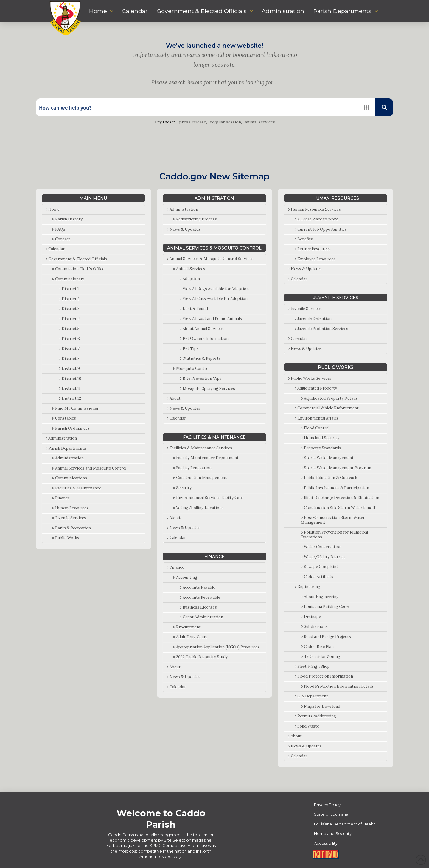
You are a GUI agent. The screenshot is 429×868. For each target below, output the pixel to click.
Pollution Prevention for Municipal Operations (334, 535)
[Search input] (197, 107)
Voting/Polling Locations (198, 508)
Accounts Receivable (200, 597)
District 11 (69, 388)
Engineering (307, 587)
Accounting (185, 577)
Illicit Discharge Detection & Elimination (340, 498)
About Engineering (320, 597)
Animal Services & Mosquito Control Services (210, 259)
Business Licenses (198, 607)
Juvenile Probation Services (321, 329)
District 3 (69, 309)
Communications (69, 478)
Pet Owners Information (204, 338)
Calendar (55, 249)
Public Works (66, 538)
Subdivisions (314, 627)
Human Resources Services (314, 209)
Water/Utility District (323, 557)
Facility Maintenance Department (206, 458)
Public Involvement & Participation (335, 488)
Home (53, 209)
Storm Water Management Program (336, 468)
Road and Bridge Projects (326, 637)
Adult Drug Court (190, 637)
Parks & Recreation (71, 528)
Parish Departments (66, 448)
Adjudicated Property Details (329, 398)
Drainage (311, 617)
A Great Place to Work (316, 219)
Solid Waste (307, 726)
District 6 (69, 339)
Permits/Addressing (315, 716)
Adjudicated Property (315, 388)
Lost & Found (194, 309)
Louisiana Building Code (325, 607)
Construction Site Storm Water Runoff (338, 508)
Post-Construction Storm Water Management (333, 520)
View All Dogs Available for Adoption (214, 289)
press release (193, 122)
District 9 (69, 369)
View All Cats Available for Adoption (213, 299)
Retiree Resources (312, 249)
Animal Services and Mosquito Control (89, 468)
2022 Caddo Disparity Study (200, 657)
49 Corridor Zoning (320, 657)
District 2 (69, 299)
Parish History (67, 219)
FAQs (59, 229)
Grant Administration (201, 617)
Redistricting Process (195, 219)
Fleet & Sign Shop (312, 666)
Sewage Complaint (319, 567)
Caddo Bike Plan (317, 646)
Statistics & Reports (200, 358)
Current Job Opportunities (320, 229)
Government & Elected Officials (76, 259)
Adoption (190, 279)
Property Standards (321, 448)
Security (182, 488)
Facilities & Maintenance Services (199, 448)
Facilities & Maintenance (76, 488)
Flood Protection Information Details (337, 686)
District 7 (69, 349)
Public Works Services (310, 378)
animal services (260, 122)
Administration (61, 438)
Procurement (187, 627)
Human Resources (70, 508)
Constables (64, 418)
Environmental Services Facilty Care (208, 498)
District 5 (69, 329)
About (173, 398)
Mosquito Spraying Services (207, 388)
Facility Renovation (192, 468)
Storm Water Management (327, 458)
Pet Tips (189, 349)
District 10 (70, 379)
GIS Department (311, 696)
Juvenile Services (69, 518)
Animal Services (189, 269)
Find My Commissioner (75, 408)
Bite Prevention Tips (200, 378)
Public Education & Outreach (329, 478)
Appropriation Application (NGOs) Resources (216, 647)
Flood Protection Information (324, 676)
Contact (61, 239)
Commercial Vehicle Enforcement (326, 408)
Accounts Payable (197, 587)
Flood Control (315, 428)
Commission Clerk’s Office (78, 269)
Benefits (303, 239)
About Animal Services (202, 329)
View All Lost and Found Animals (211, 319)
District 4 (69, 319)
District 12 (70, 398)
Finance (61, 498)
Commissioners (68, 279)
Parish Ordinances (71, 428)
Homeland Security (320, 438)
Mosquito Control (191, 369)
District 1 (69, 289)
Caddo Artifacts (317, 577)
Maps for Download (320, 706)
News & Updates (183, 229)
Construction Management (200, 478)
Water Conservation (321, 547)
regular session (226, 122)
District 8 (69, 359)
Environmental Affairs (316, 418)
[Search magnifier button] (384, 107)
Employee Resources (315, 259)
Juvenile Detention (313, 319)
